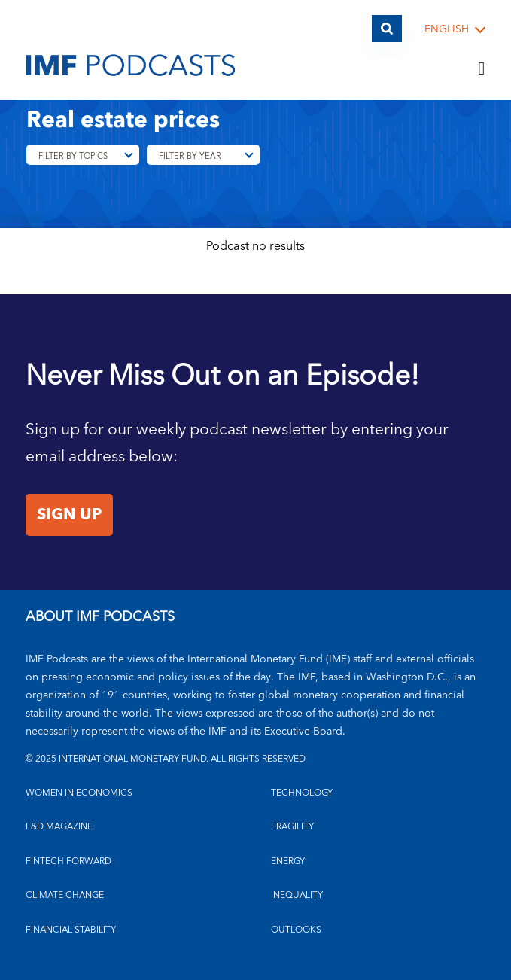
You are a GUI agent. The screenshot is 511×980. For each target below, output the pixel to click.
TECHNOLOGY (302, 793)
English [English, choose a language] (447, 30)
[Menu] (482, 69)
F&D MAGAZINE (59, 827)
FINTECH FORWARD (68, 861)
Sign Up (69, 515)
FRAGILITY (292, 827)
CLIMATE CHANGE (65, 895)
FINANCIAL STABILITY (71, 930)
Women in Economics (79, 793)
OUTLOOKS (296, 930)
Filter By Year (190, 156)
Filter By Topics (73, 156)
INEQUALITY (297, 895)
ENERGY (288, 861)
